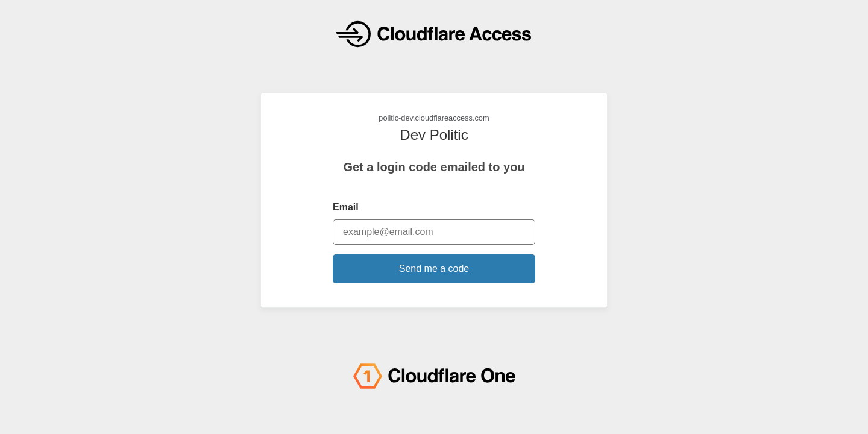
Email (346, 207)
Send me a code (434, 269)
